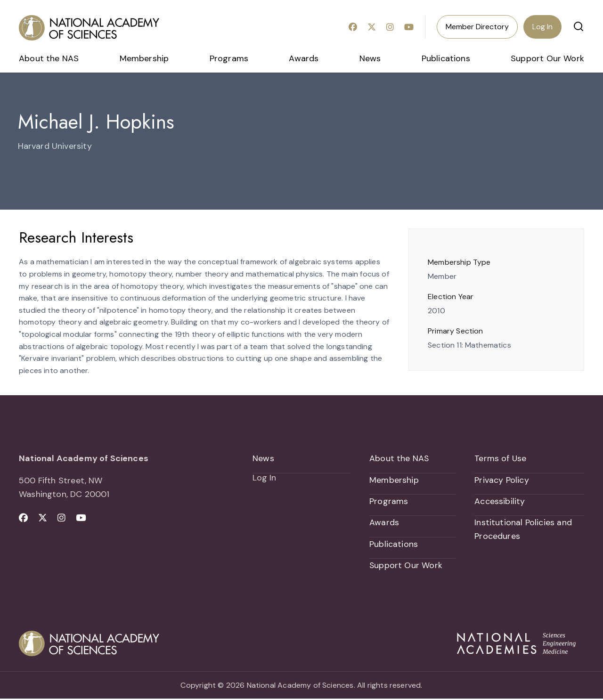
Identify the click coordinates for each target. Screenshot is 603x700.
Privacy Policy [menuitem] (502, 480)
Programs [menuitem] (229, 58)
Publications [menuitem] (446, 58)
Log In (542, 27)
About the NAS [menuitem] (49, 58)
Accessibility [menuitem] (500, 502)
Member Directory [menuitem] (477, 27)
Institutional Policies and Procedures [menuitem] (523, 530)
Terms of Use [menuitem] (501, 458)
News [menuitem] (370, 58)
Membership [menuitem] (144, 58)
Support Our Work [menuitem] (547, 58)
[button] (579, 26)
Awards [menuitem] (304, 58)
